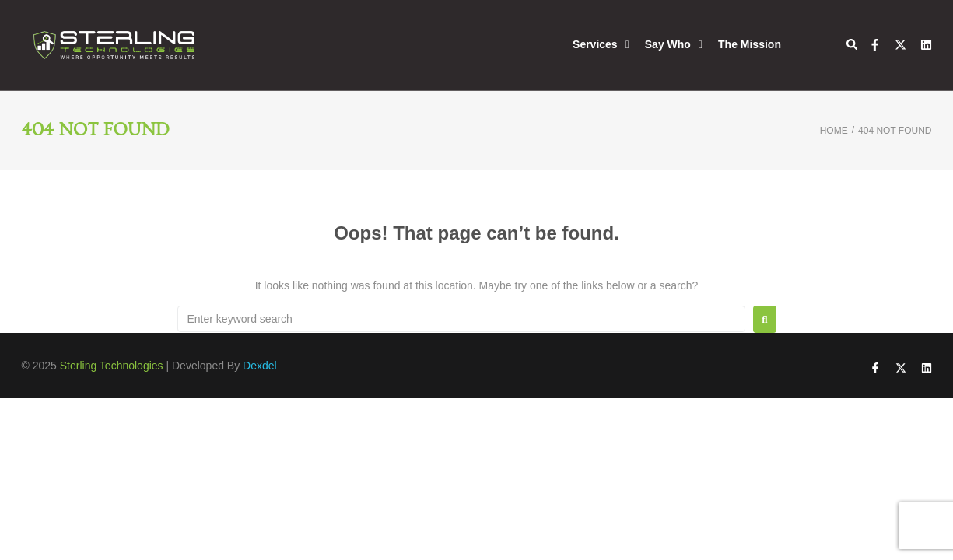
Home (834, 131)
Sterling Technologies (112, 366)
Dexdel (260, 366)
